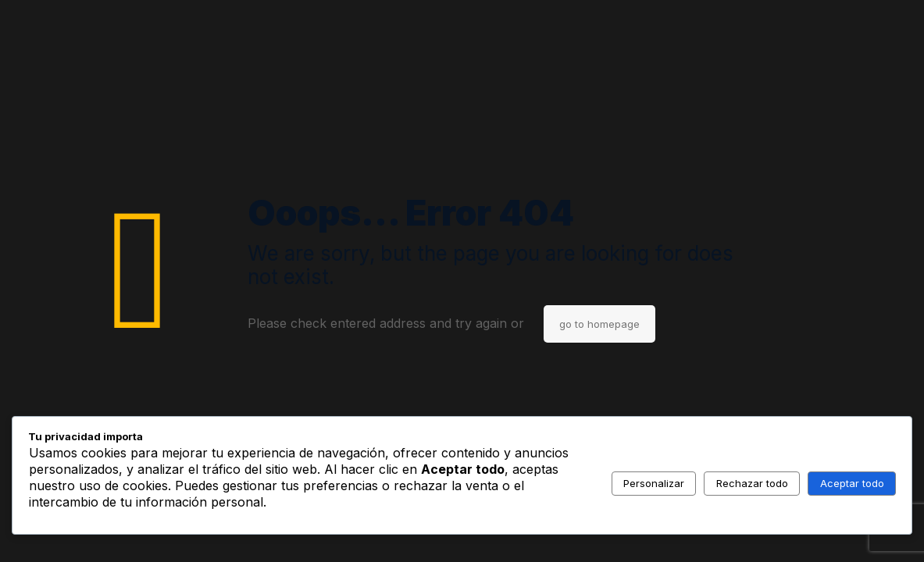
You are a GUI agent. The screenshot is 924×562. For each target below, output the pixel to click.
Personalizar (654, 483)
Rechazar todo (752, 483)
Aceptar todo (852, 483)
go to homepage (599, 324)
